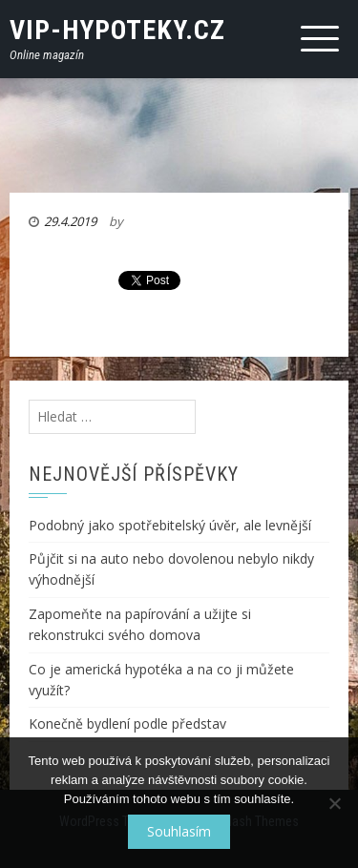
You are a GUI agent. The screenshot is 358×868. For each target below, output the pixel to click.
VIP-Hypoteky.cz (117, 30)
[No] (334, 803)
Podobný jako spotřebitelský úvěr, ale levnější (170, 525)
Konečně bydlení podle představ (127, 723)
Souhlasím (179, 831)
